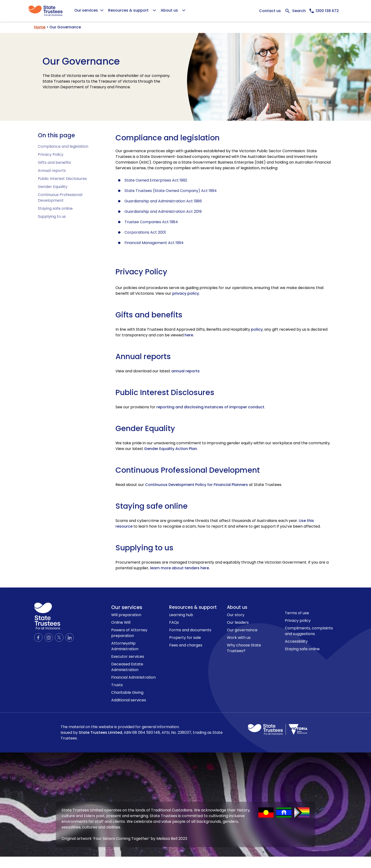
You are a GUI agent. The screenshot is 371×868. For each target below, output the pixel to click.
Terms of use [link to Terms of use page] (297, 613)
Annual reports (52, 171)
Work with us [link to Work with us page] (239, 638)
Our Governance (81, 61)
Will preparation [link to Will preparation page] (126, 615)
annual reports (185, 371)
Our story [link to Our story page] (236, 615)
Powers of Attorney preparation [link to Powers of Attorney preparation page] (129, 633)
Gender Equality (53, 187)
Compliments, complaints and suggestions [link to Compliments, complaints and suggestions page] (309, 631)
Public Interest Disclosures (62, 179)
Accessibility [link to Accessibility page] (296, 641)
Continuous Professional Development (60, 198)
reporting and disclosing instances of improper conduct (210, 407)
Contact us (270, 11)
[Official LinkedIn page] (70, 637)
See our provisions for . (190, 407)
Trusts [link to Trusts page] (117, 685)
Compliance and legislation (63, 146)
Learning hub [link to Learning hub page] (181, 615)
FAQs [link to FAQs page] (174, 622)
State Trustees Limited (100, 732)
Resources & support (193, 607)
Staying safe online (55, 208)
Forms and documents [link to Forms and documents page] (190, 630)
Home (40, 27)
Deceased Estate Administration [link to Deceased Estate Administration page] (127, 667)
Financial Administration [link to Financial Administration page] (133, 677)
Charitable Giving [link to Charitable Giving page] (127, 692)
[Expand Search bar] (295, 11)
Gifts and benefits (54, 162)
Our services (127, 607)
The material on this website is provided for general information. (142, 733)
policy (257, 329)
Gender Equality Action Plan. (171, 449)
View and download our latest (158, 371)
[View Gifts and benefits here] (189, 335)
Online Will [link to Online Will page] (121, 622)
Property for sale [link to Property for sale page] (185, 638)
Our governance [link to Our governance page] (242, 630)
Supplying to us (52, 216)
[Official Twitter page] (59, 637)
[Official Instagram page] (49, 637)
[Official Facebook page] (38, 637)
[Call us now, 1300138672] (324, 11)
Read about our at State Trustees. (199, 485)
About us (237, 607)
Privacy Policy (51, 154)
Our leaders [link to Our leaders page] (238, 622)
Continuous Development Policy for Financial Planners (197, 485)
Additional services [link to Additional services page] (129, 700)
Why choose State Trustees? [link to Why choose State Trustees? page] (244, 648)
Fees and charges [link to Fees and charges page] (186, 645)
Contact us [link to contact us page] (299, 606)
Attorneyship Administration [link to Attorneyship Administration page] (125, 646)
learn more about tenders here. (180, 568)
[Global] (185, 11)
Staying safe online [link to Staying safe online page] (302, 649)
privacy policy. (186, 293)
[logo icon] (47, 616)
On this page (56, 135)
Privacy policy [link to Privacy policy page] (298, 621)
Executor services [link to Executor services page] (128, 657)
